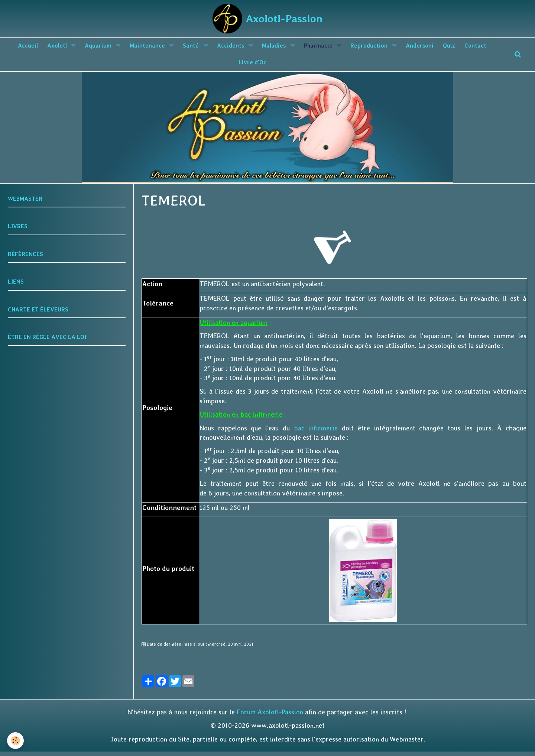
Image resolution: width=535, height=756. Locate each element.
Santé (205, 47)
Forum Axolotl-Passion (270, 716)
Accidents (247, 47)
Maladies (292, 47)
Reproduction (392, 47)
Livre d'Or (269, 66)
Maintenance (159, 47)
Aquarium (108, 47)
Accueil (32, 47)
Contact (233, 66)
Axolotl (64, 47)
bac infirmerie (316, 432)
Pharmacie (339, 47)
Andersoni (444, 47)
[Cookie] (16, 741)
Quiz (476, 47)
